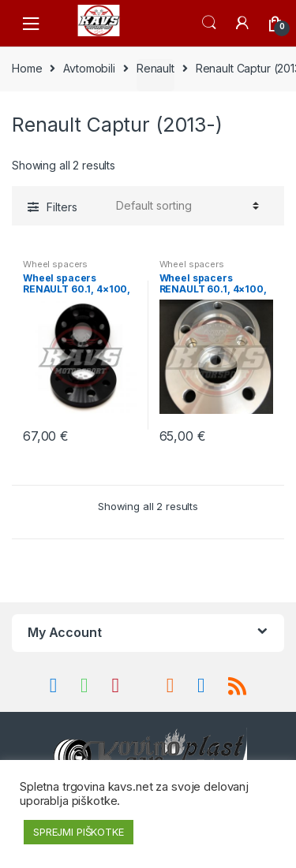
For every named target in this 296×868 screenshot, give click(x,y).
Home (27, 68)
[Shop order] (185, 206)
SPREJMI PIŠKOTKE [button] (79, 832)
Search (209, 23)
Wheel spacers (55, 264)
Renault (155, 68)
